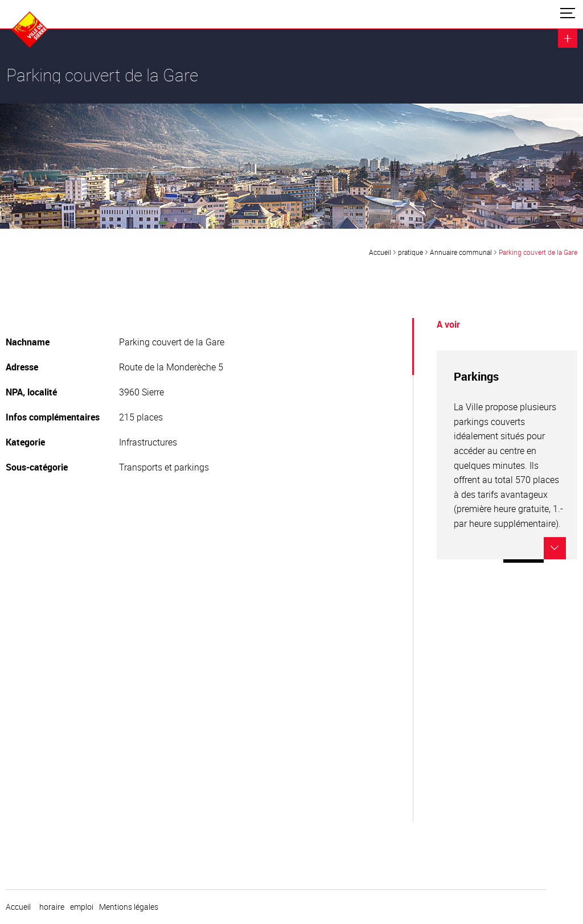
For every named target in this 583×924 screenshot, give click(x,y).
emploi (82, 907)
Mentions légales (129, 907)
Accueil (380, 252)
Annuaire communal (461, 252)
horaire (52, 907)
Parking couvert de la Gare (538, 252)
